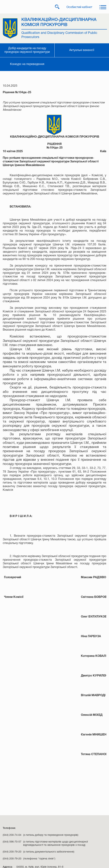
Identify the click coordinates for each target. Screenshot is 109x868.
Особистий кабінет (79, 7)
